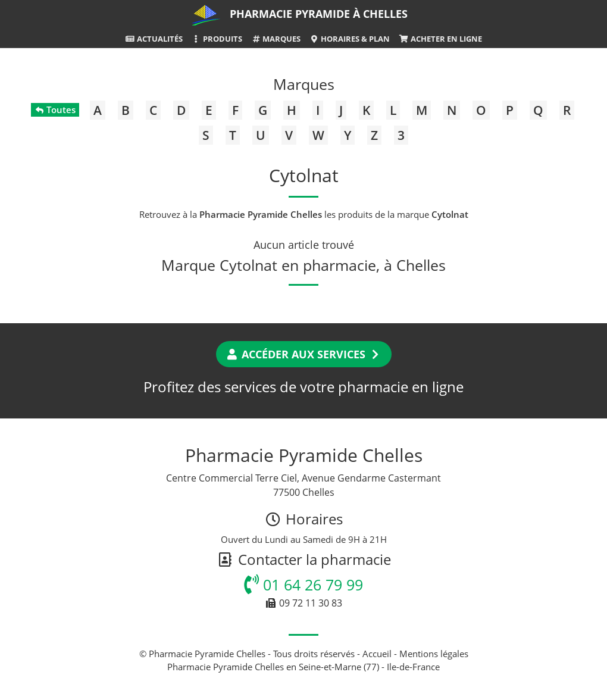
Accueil (377, 654)
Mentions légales (434, 654)
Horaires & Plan (350, 39)
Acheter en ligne (440, 39)
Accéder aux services (304, 354)
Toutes (55, 110)
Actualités (154, 39)
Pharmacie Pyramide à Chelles (319, 14)
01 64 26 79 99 (303, 585)
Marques (276, 39)
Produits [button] (217, 39)
